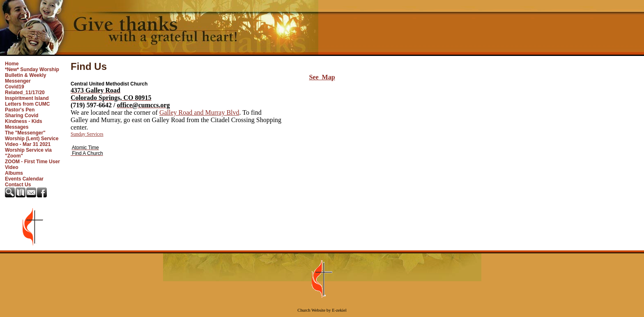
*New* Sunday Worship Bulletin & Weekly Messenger (32, 75)
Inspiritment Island (27, 98)
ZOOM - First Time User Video (32, 164)
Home (12, 64)
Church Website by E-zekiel (322, 310)
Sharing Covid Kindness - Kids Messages (24, 121)
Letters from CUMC (27, 104)
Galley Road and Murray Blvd (199, 112)
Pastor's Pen (20, 110)
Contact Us (18, 185)
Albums (14, 173)
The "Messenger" (25, 133)
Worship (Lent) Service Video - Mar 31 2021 (32, 141)
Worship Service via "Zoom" (28, 153)
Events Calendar (24, 179)
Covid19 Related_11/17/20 (25, 90)
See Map (322, 77)
